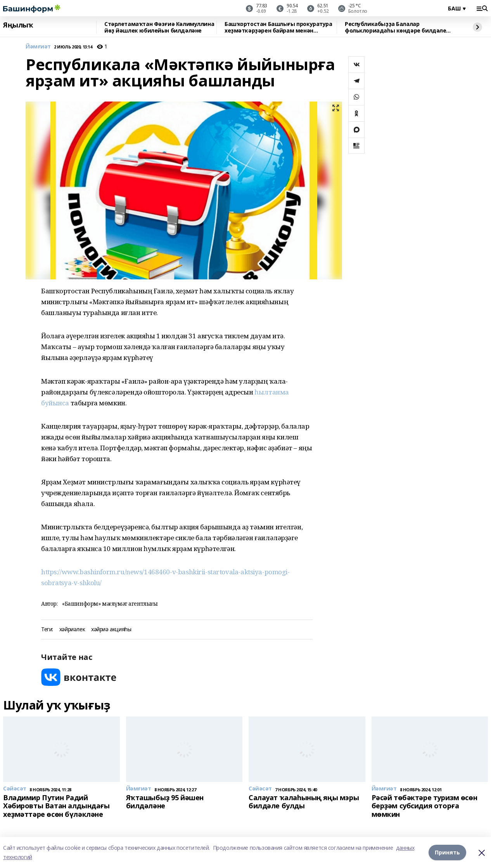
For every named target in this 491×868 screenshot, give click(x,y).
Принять (447, 852)
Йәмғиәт (38, 47)
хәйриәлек (72, 629)
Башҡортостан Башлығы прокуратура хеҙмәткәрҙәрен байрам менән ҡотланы (278, 27)
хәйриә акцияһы (111, 629)
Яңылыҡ (18, 25)
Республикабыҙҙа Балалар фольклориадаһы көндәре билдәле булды (395, 27)
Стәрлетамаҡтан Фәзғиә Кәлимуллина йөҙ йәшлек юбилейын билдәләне (159, 27)
